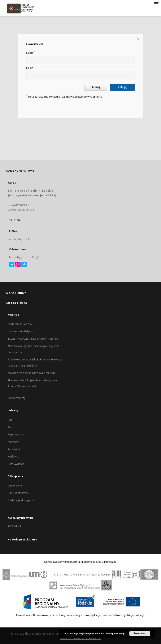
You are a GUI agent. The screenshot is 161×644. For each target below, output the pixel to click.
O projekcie (15, 486)
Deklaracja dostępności (22, 500)
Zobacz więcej (16, 398)
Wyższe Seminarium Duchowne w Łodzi (31, 373)
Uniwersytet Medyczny (21, 331)
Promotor (14, 442)
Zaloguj (123, 87)
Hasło (31, 68)
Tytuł (10, 420)
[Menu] (156, 3)
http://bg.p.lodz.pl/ (22, 257)
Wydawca (13, 457)
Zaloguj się (14, 526)
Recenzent (14, 449)
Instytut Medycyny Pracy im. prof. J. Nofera (33, 339)
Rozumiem (140, 633)
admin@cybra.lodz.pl (23, 239)
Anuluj (96, 87)
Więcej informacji (115, 633)
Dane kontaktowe (18, 493)
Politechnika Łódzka (20, 324)
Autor (11, 427)
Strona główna (17, 303)
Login (30, 53)
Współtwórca (16, 434)
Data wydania (16, 464)
